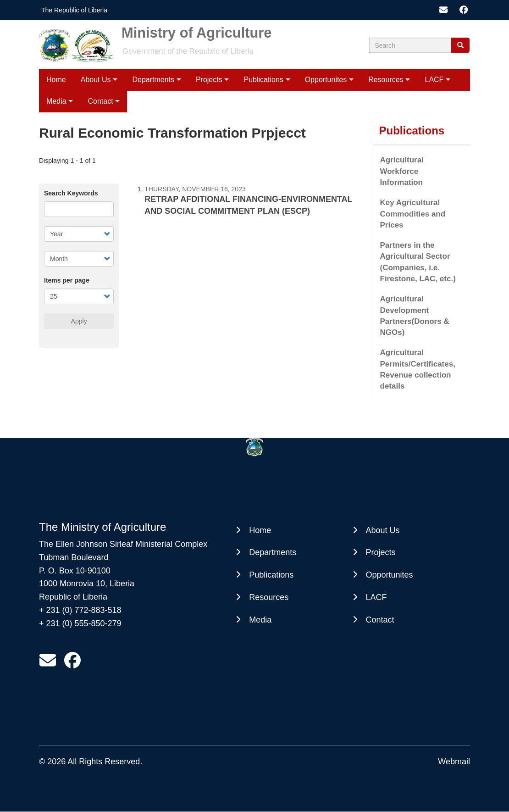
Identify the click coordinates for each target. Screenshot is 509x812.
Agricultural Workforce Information (402, 171)
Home (56, 80)
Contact (100, 101)
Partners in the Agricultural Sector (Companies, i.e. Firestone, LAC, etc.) (418, 262)
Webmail (454, 762)
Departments (153, 80)
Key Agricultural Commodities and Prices (413, 214)
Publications (264, 80)
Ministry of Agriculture (196, 36)
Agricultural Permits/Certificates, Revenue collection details (418, 369)
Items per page (67, 280)
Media (56, 101)
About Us (96, 80)
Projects (209, 80)
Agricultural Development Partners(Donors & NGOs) (415, 316)
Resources (386, 80)
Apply (79, 321)
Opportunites (326, 80)
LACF (434, 80)
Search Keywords (71, 193)
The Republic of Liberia (74, 10)
